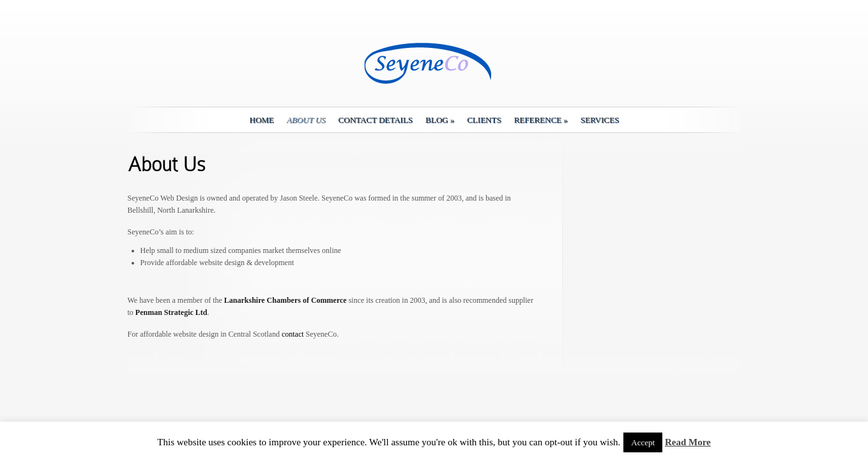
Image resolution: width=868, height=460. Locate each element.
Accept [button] (643, 442)
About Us (306, 120)
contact (293, 334)
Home (262, 120)
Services (600, 120)
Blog (440, 120)
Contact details (376, 120)
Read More (688, 442)
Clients (484, 120)
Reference (541, 120)
